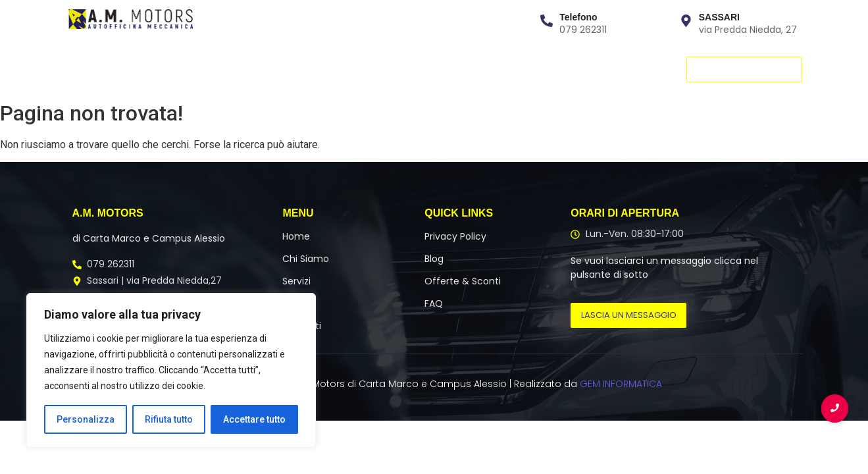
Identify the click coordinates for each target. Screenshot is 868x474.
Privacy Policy (455, 236)
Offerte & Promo (404, 69)
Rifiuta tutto (169, 419)
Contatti (319, 69)
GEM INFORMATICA (621, 384)
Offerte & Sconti (463, 281)
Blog (478, 69)
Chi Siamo (147, 69)
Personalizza (86, 419)
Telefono (578, 17)
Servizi (209, 69)
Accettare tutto (254, 419)
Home (85, 69)
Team (261, 69)
